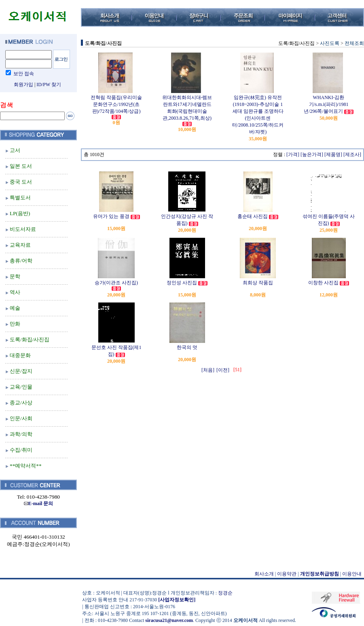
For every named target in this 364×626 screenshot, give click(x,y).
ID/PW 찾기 (49, 85)
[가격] (293, 154)
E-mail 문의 (39, 503)
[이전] (223, 370)
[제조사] (352, 154)
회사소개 (264, 574)
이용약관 (287, 574)
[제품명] (333, 154)
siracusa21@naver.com (169, 620)
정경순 (225, 593)
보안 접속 (24, 74)
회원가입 (23, 85)
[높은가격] (312, 154)
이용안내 (352, 574)
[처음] (208, 370)
